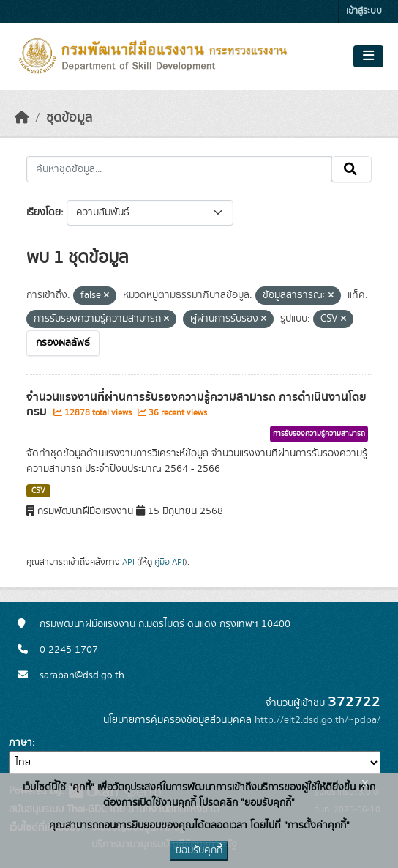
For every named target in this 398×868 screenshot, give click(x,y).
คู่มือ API (169, 562)
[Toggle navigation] (368, 56)
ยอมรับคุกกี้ (199, 850)
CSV (38, 491)
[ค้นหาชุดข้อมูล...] (179, 169)
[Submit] (352, 169)
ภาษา (20, 743)
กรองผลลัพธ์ (63, 343)
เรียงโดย (44, 212)
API (128, 562)
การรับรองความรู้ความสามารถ (319, 434)
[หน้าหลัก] (22, 118)
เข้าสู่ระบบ (364, 11)
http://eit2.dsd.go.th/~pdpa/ (318, 720)
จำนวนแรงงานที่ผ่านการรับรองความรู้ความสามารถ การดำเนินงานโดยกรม (196, 405)
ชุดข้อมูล (69, 118)
